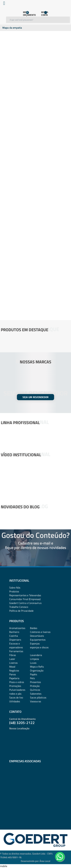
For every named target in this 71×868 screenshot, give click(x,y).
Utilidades (15, 701)
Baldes (34, 628)
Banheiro (14, 632)
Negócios (14, 670)
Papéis (34, 674)
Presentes (35, 682)
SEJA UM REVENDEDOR (35, 397)
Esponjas (35, 643)
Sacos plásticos (38, 697)
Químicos (35, 690)
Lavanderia (36, 655)
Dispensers (15, 640)
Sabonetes (36, 694)
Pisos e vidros (17, 682)
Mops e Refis (37, 667)
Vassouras (35, 701)
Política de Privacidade (21, 611)
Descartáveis (37, 636)
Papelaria (14, 678)
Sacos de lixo (16, 697)
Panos (13, 674)
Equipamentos (38, 640)
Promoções (15, 686)
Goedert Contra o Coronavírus (25, 603)
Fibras (13, 655)
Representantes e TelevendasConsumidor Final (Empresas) (25, 597)
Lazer (12, 659)
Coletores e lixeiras (40, 632)
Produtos (14, 591)
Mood (12, 667)
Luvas (33, 663)
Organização (37, 670)
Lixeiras (13, 663)
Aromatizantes (17, 628)
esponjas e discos (39, 647)
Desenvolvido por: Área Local (35, 861)
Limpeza (34, 659)
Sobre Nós (15, 588)
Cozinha (14, 636)
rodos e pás (15, 694)
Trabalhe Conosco (19, 607)
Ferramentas (16, 651)
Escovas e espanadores (16, 645)
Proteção (35, 686)
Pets (32, 678)
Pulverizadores (17, 690)
